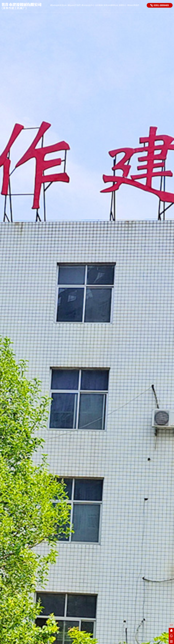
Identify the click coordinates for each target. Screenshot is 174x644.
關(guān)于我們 (74, 5)
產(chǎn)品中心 (88, 5)
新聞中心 (123, 5)
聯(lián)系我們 (133, 5)
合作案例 (99, 5)
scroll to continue (87, 638)
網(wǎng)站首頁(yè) (59, 5)
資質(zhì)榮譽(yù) (111, 5)
